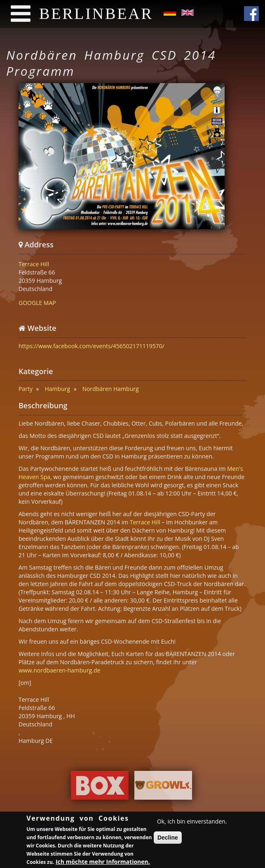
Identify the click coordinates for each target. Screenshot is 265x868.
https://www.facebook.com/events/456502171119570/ (91, 346)
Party (26, 389)
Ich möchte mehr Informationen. (103, 863)
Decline (168, 839)
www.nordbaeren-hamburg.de (59, 670)
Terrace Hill (34, 264)
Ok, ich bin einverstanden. (192, 823)
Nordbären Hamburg (111, 389)
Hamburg (58, 389)
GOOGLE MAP (37, 303)
